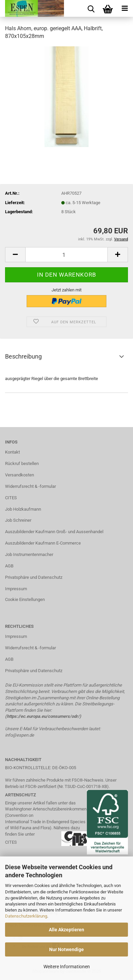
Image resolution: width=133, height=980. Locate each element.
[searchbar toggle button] (91, 8)
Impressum (16, 589)
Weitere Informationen (67, 967)
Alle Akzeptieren (66, 930)
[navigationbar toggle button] (125, 8)
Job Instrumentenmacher (29, 554)
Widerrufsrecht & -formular (30, 486)
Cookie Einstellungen (25, 599)
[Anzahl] (66, 255)
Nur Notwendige (66, 949)
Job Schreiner (18, 520)
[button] (15, 255)
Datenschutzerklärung (26, 916)
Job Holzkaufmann (23, 509)
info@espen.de (20, 735)
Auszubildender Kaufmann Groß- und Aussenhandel (54, 532)
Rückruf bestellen (22, 463)
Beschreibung (23, 356)
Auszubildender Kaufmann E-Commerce (43, 543)
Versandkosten (20, 475)
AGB (9, 566)
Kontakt (12, 452)
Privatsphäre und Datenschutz (34, 577)
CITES (11, 498)
